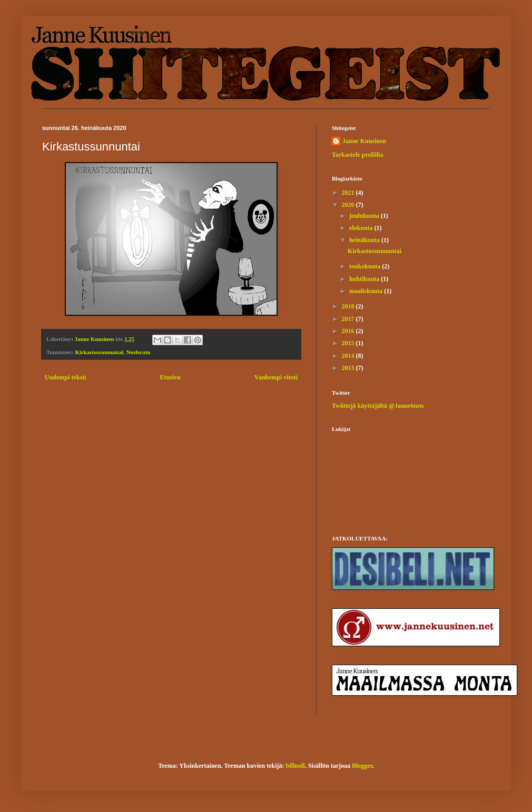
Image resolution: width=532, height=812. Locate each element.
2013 (349, 368)
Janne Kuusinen (364, 141)
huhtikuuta (365, 279)
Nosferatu (139, 352)
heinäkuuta (365, 240)
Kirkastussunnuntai (100, 352)
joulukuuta (365, 216)
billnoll (295, 766)
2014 (349, 356)
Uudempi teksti (65, 377)
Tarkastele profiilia (358, 155)
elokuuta (362, 228)
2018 (349, 306)
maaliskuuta (367, 291)
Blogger (362, 766)
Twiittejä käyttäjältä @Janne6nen (378, 406)
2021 (349, 193)
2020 (349, 205)
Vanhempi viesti (276, 377)
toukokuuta (366, 266)
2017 (349, 319)
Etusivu (170, 377)
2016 (349, 331)
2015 (349, 343)
